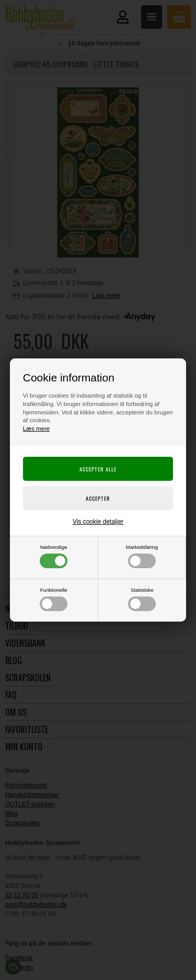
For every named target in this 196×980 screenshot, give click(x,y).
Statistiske (142, 599)
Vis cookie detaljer (98, 522)
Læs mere (36, 429)
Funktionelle (54, 599)
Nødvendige (54, 556)
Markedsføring (142, 556)
